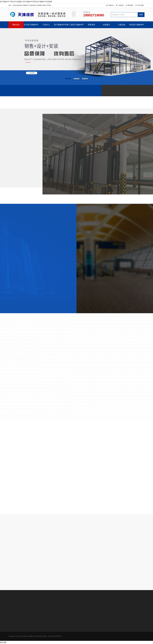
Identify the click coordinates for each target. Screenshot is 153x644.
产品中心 (46, 25)
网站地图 (130, 5)
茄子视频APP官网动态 (61, 26)
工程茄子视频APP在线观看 (76, 26)
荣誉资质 (91, 25)
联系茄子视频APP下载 (137, 26)
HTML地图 (140, 5)
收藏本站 (111, 5)
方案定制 (122, 25)
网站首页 (16, 25)
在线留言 (121, 5)
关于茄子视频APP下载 (31, 26)
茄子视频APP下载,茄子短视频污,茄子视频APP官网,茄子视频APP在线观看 (26, 2)
